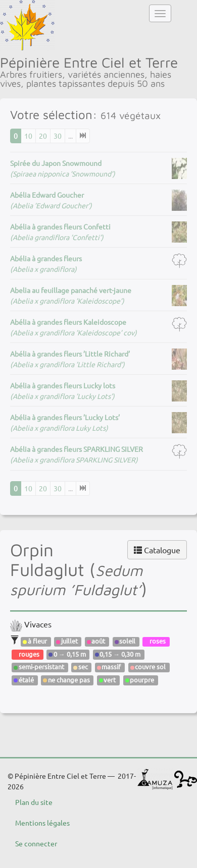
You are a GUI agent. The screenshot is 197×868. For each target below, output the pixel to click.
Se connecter (36, 843)
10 (28, 136)
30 (58, 136)
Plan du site (34, 802)
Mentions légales (42, 823)
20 (43, 136)
